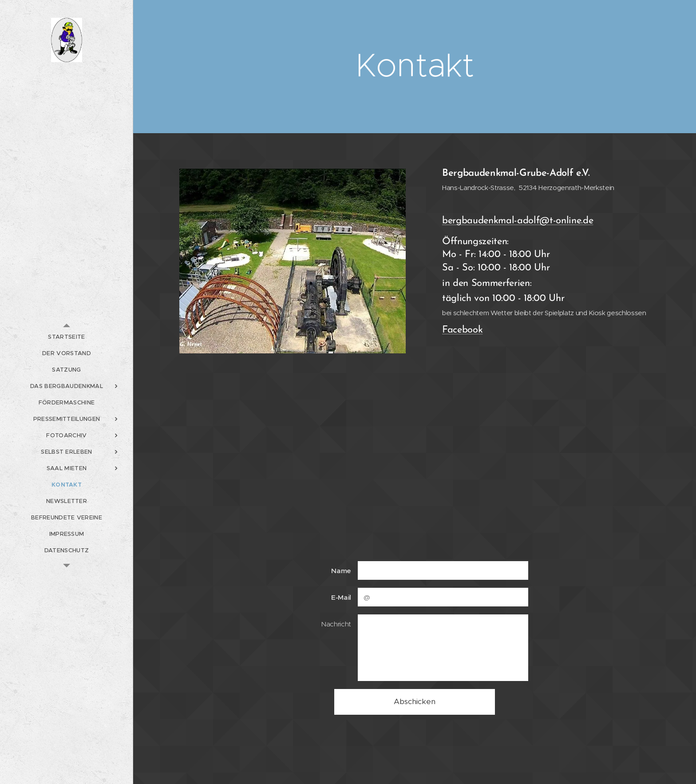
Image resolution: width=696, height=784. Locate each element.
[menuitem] (67, 337)
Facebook (462, 330)
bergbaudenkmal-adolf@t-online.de (518, 221)
